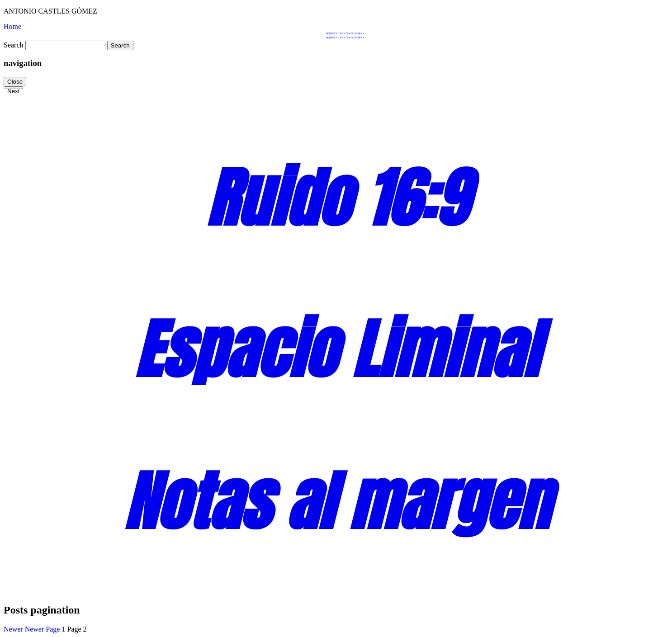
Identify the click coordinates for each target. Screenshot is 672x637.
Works (359, 33)
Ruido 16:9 (336, 198)
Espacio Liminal (336, 349)
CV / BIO (339, 33)
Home (330, 33)
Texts (349, 33)
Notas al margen (336, 501)
